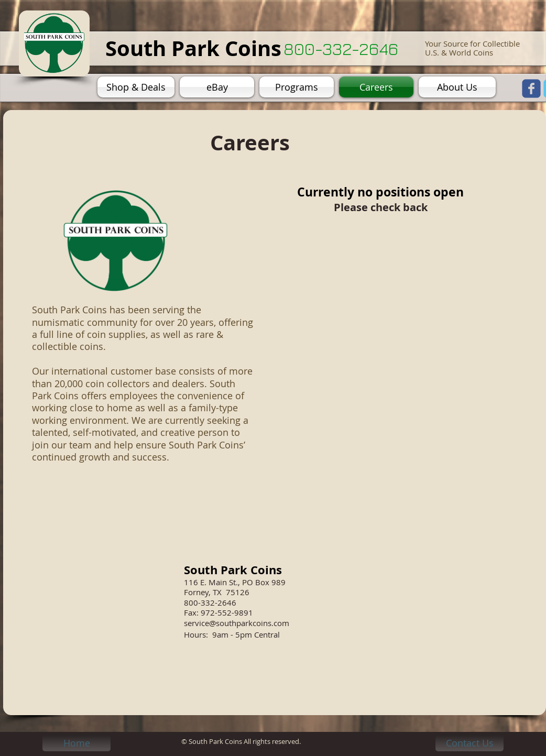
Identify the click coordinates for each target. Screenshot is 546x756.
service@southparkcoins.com (237, 623)
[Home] (77, 743)
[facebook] (531, 89)
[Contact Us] (469, 743)
